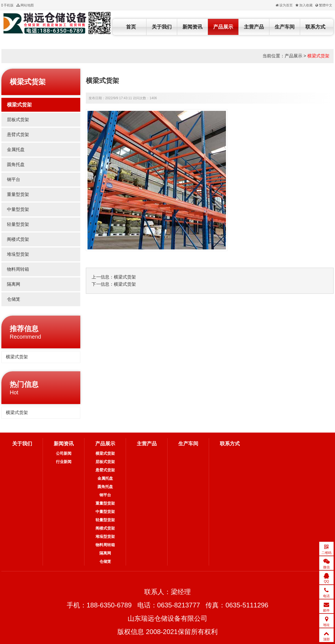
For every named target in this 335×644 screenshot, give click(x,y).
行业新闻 (64, 462)
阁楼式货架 (18, 239)
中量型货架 (18, 209)
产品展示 (223, 27)
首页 (131, 27)
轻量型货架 (18, 224)
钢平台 (14, 179)
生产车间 (285, 27)
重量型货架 (18, 194)
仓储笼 (14, 299)
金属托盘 (16, 149)
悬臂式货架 (18, 135)
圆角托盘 (16, 164)
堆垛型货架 (18, 254)
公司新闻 (64, 453)
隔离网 (14, 284)
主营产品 (254, 27)
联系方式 (315, 27)
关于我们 (162, 27)
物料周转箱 (18, 269)
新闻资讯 (192, 27)
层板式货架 (18, 120)
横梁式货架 (318, 56)
